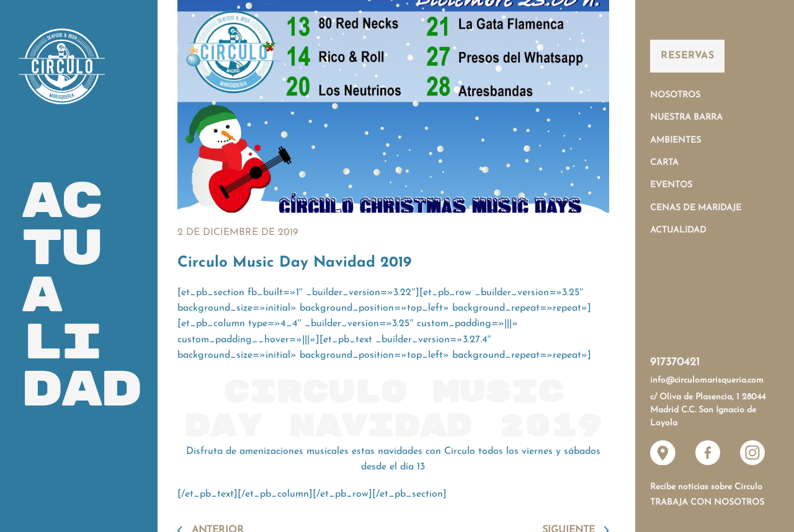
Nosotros (675, 95)
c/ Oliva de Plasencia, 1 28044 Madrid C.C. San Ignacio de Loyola (708, 410)
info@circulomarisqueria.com (707, 380)
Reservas (687, 56)
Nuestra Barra (686, 117)
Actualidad (678, 230)
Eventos (671, 185)
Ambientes (676, 140)
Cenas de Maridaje (696, 208)
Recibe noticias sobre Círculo (706, 487)
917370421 (675, 362)
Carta (664, 163)
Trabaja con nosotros (707, 503)
